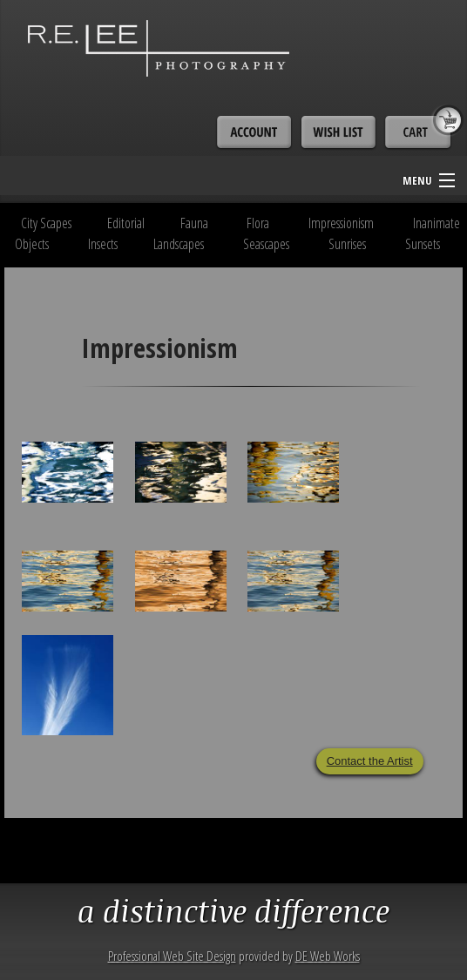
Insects (103, 244)
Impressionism (341, 223)
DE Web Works (328, 956)
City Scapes (46, 223)
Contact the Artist (370, 761)
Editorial (126, 223)
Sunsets (423, 244)
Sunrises (347, 244)
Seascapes (266, 244)
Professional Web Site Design (172, 956)
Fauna (194, 223)
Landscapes (179, 244)
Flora (258, 223)
